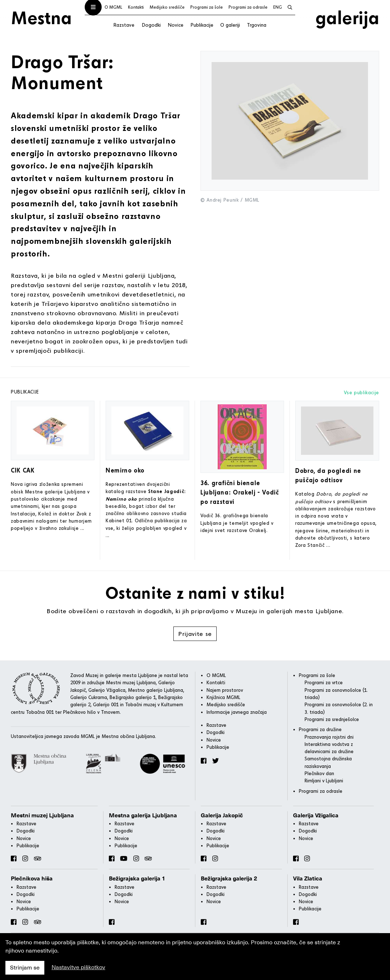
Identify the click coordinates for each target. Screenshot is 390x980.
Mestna (41, 17)
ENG (278, 7)
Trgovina (257, 25)
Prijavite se (195, 634)
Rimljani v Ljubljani (324, 781)
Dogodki (151, 25)
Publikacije (202, 25)
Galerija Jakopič (222, 816)
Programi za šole (207, 7)
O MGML (113, 7)
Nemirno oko (125, 470)
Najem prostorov (225, 690)
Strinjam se (25, 968)
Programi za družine (320, 729)
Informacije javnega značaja (237, 712)
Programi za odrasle (248, 7)
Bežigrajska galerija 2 (229, 879)
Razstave (124, 25)
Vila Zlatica (308, 879)
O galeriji (230, 25)
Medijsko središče (167, 7)
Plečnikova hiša (32, 879)
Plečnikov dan (319, 773)
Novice (176, 25)
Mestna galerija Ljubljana (143, 816)
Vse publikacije (362, 392)
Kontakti (136, 7)
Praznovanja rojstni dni (329, 737)
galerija (347, 17)
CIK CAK (23, 470)
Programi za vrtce (324, 682)
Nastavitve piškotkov (78, 967)
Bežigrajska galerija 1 (137, 879)
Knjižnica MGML (223, 697)
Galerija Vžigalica (316, 816)
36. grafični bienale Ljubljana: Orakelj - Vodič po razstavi (240, 492)
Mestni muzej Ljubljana (42, 816)
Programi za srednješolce (332, 719)
